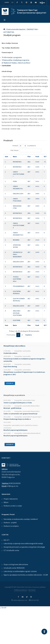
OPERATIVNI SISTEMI (17, 246)
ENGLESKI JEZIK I (18, 194)
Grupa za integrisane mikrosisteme (16, 565)
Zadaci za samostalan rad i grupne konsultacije (20, 414)
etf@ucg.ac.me (12, 486)
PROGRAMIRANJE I (19, 286)
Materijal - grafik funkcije (12, 408)
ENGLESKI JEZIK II (18, 262)
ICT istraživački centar (11, 551)
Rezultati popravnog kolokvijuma (15, 430)
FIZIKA (15, 181)
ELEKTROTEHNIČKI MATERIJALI (19, 300)
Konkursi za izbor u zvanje (13, 506)
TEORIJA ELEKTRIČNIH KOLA (17, 279)
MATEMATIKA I (17, 162)
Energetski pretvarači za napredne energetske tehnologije (24, 547)
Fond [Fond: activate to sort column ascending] (37, 157)
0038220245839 (15, 483)
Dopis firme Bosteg (10, 367)
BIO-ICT (7, 540)
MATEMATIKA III (18, 267)
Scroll (4, 608)
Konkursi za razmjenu (11, 526)
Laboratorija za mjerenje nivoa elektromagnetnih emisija (23, 544)
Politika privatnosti (20, 590)
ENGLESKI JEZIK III (19, 306)
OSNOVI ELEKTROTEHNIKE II (19, 226)
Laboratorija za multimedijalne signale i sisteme (20, 571)
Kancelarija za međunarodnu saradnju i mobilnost (21, 519)
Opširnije (10, 383)
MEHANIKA (16, 240)
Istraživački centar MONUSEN (14, 568)
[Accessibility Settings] (44, 632)
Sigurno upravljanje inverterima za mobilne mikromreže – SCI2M (26, 575)
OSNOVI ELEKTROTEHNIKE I (19, 174)
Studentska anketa (10, 353)
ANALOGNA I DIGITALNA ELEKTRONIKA (17, 313)
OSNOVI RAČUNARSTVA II (18, 234)
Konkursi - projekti (10, 523)
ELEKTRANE (17, 320)
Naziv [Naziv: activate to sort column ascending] (15, 157)
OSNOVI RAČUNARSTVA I (18, 188)
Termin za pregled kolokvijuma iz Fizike (18, 403)
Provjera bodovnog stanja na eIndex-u (17, 419)
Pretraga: (26, 150)
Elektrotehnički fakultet (16, 29)
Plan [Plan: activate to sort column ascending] (29, 157)
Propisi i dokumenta (11, 499)
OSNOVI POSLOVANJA (17, 200)
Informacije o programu (12, 57)
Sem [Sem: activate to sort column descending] (6, 157)
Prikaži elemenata (24, 146)
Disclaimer (32, 590)
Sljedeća (29, 335)
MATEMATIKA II (17, 213)
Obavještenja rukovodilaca (14, 346)
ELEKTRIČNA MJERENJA (17, 293)
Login (7, 2)
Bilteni (6, 502)
